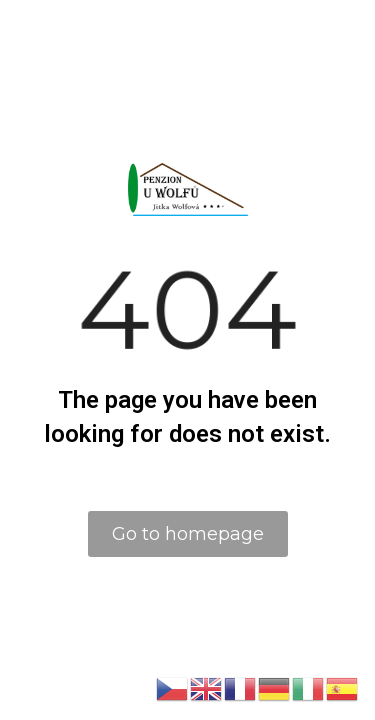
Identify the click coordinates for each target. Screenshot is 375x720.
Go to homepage (188, 534)
